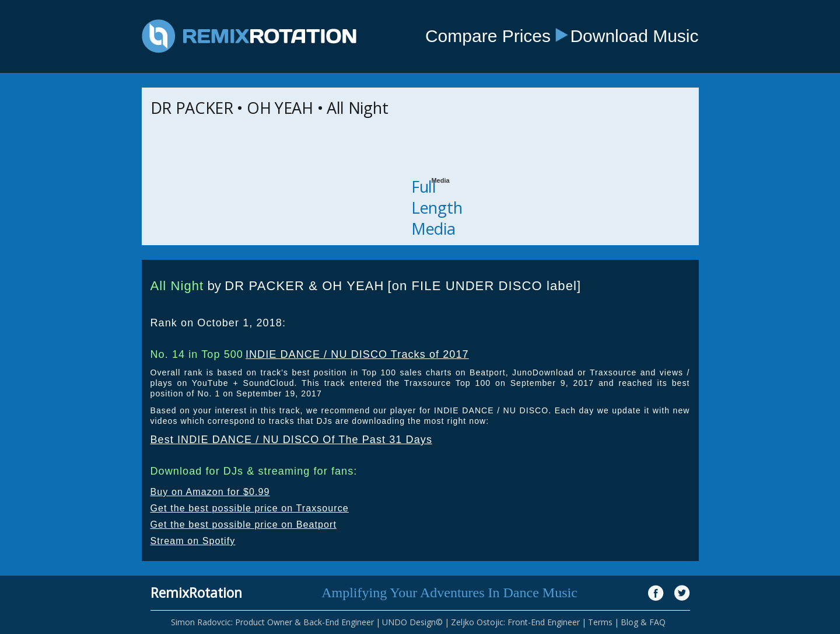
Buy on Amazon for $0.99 (210, 492)
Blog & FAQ (643, 622)
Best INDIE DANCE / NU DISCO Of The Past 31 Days (292, 440)
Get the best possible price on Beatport (244, 525)
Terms (600, 622)
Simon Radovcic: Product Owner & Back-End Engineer (272, 622)
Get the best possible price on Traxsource (250, 508)
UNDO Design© (412, 622)
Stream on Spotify (193, 541)
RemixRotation (196, 593)
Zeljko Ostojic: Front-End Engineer (515, 622)
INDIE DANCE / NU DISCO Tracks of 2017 (357, 354)
